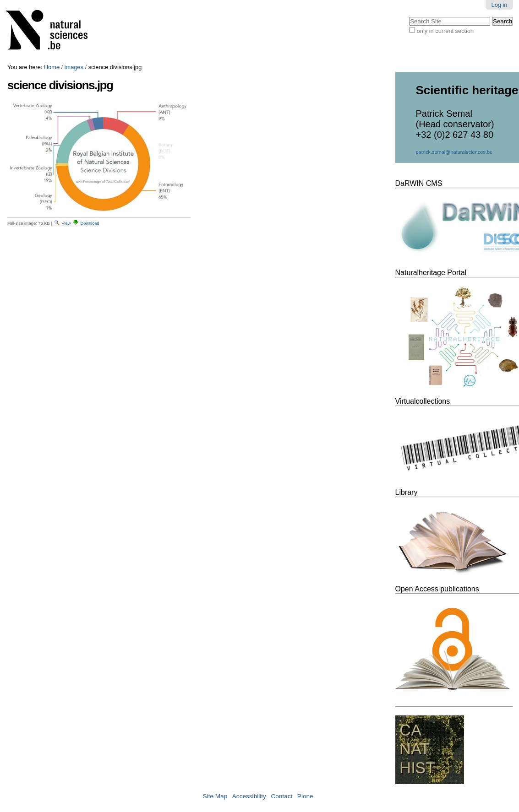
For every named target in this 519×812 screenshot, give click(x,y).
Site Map (215, 796)
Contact (281, 796)
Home (52, 67)
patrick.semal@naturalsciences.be (454, 152)
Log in (500, 5)
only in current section (445, 31)
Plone (305, 796)
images (74, 67)
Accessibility (249, 796)
